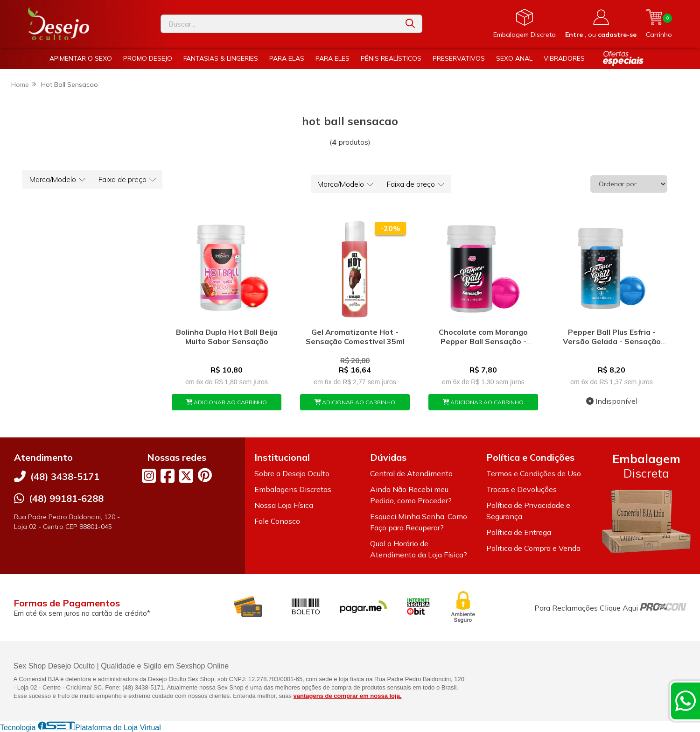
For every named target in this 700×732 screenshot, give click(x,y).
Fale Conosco (277, 521)
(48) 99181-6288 (66, 498)
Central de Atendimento (411, 473)
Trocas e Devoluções (521, 489)
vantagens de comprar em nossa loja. (348, 696)
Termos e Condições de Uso (534, 473)
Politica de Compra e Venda (533, 548)
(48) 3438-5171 (65, 476)
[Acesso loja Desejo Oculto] (601, 24)
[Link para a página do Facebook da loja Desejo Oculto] (168, 476)
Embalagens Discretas (293, 489)
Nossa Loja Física (284, 505)
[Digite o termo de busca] (280, 24)
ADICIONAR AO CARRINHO (227, 402)
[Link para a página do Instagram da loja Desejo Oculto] (149, 476)
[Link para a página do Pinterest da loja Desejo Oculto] (205, 475)
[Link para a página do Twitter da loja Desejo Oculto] (186, 476)
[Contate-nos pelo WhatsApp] (686, 701)
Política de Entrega (519, 532)
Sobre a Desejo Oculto (292, 473)
